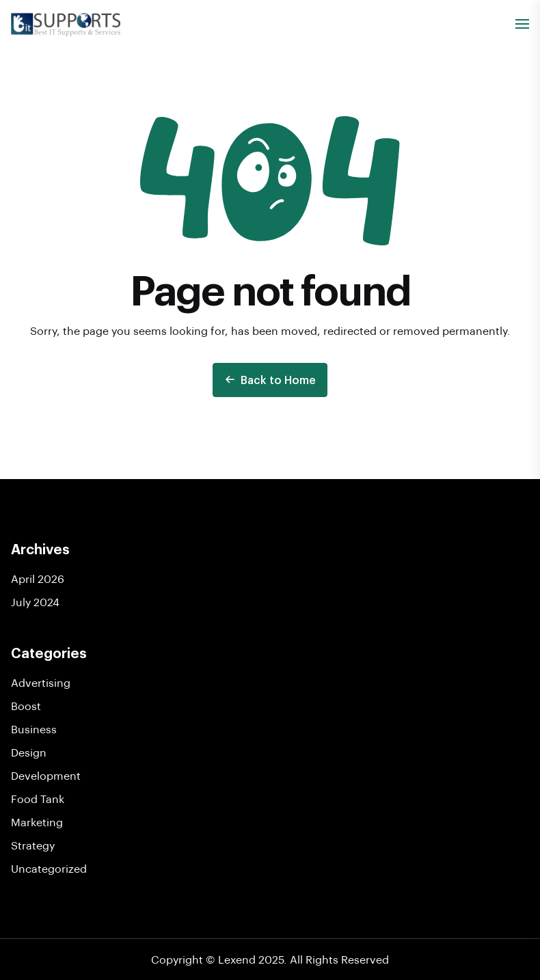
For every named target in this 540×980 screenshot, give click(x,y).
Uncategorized (49, 868)
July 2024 (35, 602)
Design (29, 752)
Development (46, 775)
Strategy (33, 845)
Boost (26, 706)
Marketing (37, 822)
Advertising (41, 682)
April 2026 (38, 579)
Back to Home (270, 380)
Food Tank (38, 799)
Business (34, 729)
